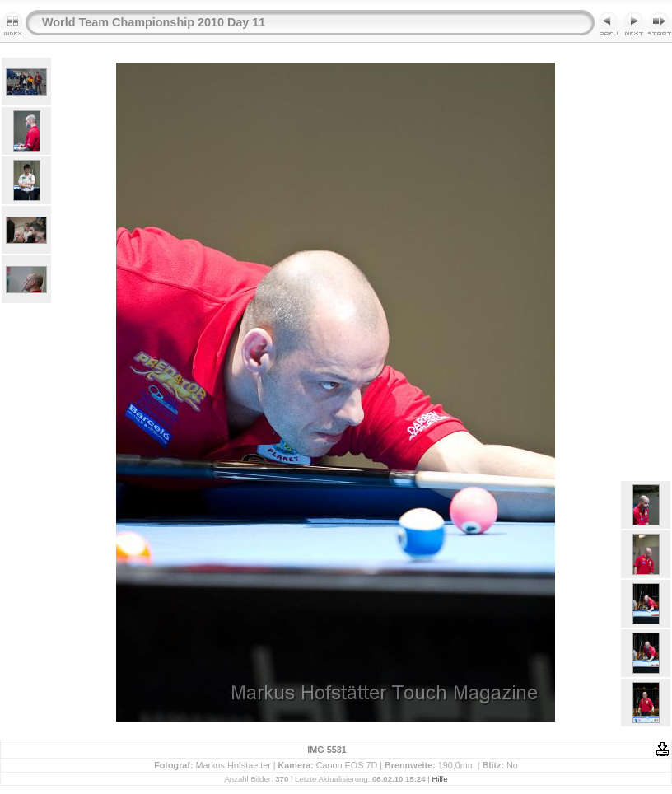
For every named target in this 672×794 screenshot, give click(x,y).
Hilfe (439, 779)
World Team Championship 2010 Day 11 (154, 22)
